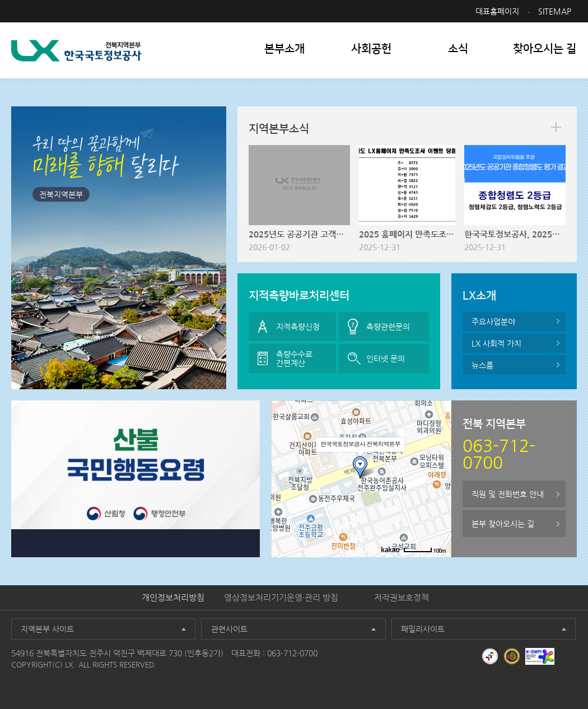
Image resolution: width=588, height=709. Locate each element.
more (556, 127)
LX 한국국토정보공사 (76, 51)
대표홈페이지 (497, 11)
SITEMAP (555, 11)
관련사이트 (229, 629)
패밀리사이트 (423, 629)
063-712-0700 (292, 653)
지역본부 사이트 (47, 629)
